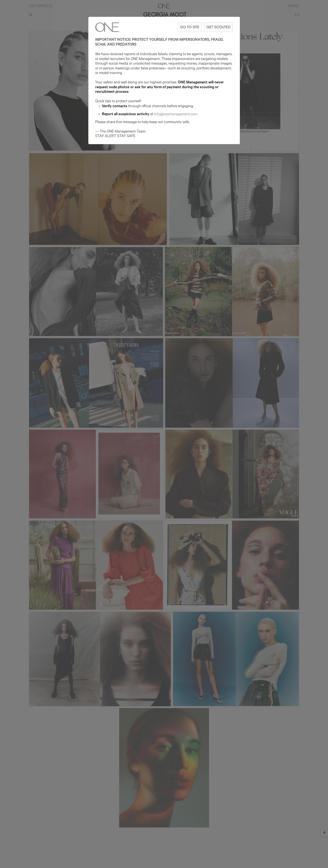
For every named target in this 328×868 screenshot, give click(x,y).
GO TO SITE (190, 27)
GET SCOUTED (218, 27)
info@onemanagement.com (176, 115)
